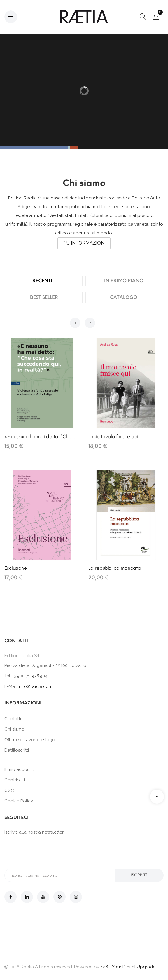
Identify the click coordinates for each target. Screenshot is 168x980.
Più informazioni (84, 243)
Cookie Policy (19, 801)
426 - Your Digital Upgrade (128, 967)
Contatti (13, 719)
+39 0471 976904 (30, 676)
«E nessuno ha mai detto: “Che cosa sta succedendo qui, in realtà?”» (42, 437)
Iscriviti (140, 875)
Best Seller (44, 297)
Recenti (42, 281)
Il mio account (19, 769)
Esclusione (16, 568)
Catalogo (124, 297)
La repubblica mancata (115, 568)
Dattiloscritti (17, 750)
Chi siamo (14, 729)
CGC (9, 790)
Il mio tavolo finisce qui (113, 437)
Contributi (15, 780)
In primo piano (124, 281)
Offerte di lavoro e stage (30, 740)
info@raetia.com (36, 686)
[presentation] (49, 851)
